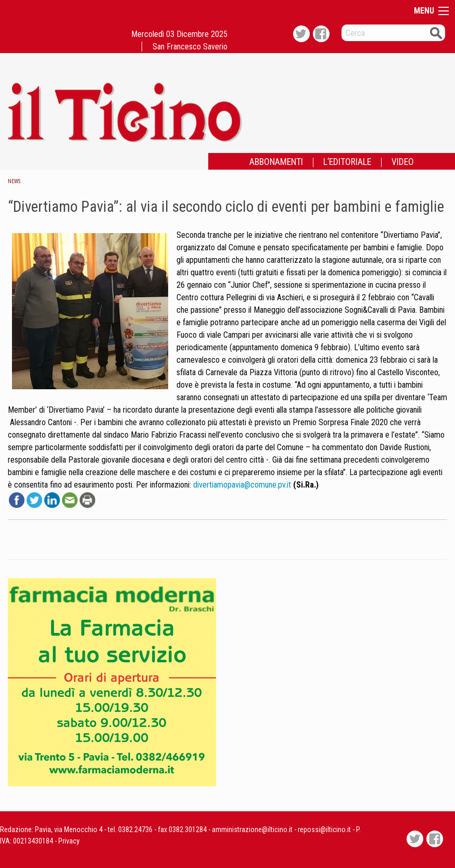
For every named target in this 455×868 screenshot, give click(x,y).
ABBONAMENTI (276, 162)
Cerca (436, 33)
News (14, 181)
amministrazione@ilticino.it (252, 829)
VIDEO (403, 162)
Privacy (69, 841)
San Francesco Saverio (190, 47)
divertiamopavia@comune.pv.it (242, 485)
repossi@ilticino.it (324, 829)
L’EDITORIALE (347, 162)
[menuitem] (276, 162)
